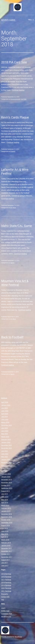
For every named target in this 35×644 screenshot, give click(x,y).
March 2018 (5, 540)
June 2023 (5, 431)
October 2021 (6, 465)
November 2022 (7, 448)
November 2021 (7, 462)
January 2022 (6, 460)
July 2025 (4, 408)
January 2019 (6, 511)
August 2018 (5, 525)
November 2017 (7, 551)
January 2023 (6, 442)
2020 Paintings (6, 588)
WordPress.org (6, 617)
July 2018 (4, 528)
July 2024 (4, 417)
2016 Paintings (6, 577)
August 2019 (5, 491)
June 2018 (5, 531)
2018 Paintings (6, 582)
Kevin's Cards (8, 20)
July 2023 (4, 428)
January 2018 (6, 546)
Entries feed (5, 611)
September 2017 (7, 557)
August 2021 (5, 468)
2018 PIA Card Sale (14, 62)
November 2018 (7, 517)
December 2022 (7, 445)
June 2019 (5, 497)
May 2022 (5, 457)
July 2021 (4, 471)
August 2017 (5, 560)
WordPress (18, 637)
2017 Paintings (6, 580)
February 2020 (6, 474)
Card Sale (24, 99)
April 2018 (5, 537)
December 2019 (7, 480)
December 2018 (7, 514)
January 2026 (6, 405)
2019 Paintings (6, 585)
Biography (5, 594)
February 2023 (6, 440)
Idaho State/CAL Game (17, 226)
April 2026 (5, 402)
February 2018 (6, 543)
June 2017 (5, 566)
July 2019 (4, 494)
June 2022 (5, 454)
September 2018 (7, 523)
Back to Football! (12, 337)
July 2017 (4, 563)
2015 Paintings (6, 574)
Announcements (15, 99)
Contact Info (5, 597)
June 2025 (5, 411)
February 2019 (6, 508)
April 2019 (5, 503)
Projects (13, 151)
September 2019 (7, 488)
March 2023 (5, 437)
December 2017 (7, 548)
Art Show (13, 208)
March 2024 (5, 422)
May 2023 (5, 434)
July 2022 (4, 451)
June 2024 (5, 420)
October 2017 (6, 554)
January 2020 (6, 477)
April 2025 (5, 414)
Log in (3, 608)
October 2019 (6, 485)
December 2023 (7, 425)
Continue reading (18, 90)
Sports (12, 263)
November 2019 (7, 483)
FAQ (3, 600)
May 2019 (5, 500)
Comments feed (7, 614)
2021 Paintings (6, 591)
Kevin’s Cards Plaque (15, 117)
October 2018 (6, 520)
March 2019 (5, 505)
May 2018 (5, 534)
